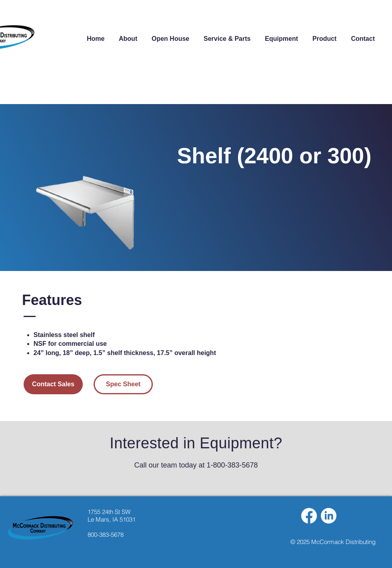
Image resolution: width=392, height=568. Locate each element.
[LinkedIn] (329, 516)
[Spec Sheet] (123, 384)
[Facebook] (309, 516)
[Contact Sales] (53, 384)
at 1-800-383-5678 (227, 465)
